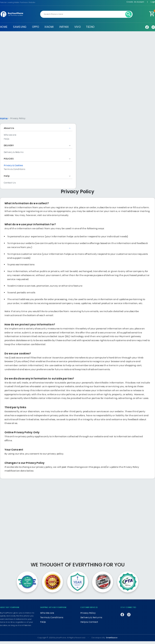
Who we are (10, 135)
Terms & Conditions (14, 169)
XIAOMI (49, 27)
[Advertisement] (77, 76)
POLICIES (9, 158)
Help (7, 176)
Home (3, 118)
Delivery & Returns (14, 152)
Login (153, 2)
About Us (9, 128)
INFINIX (64, 27)
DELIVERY (9, 145)
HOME (4, 27)
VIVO (77, 27)
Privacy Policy (86, 612)
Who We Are (46, 612)
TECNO (90, 27)
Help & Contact (87, 620)
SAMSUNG (20, 27)
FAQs (6, 139)
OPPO (36, 27)
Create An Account (135, 2)
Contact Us (10, 182)
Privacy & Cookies (13, 165)
